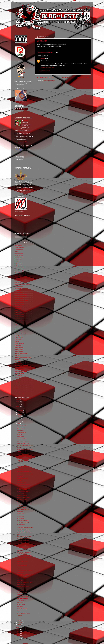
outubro (20, 412)
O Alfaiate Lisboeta (19, 330)
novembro (20, 410)
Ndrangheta (18, 326)
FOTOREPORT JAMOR (23, 441)
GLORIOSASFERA (19, 304)
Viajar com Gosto (19, 381)
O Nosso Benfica (19, 338)
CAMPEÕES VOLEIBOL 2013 (25, 582)
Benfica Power (18, 259)
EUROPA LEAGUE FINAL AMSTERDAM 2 (24, 489)
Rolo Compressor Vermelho (21, 365)
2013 (18, 406)
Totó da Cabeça (19, 377)
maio (19, 423)
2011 (18, 629)
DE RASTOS (21, 514)
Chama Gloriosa (19, 273)
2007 (18, 638)
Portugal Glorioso (19, 350)
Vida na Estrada (19, 383)
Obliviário (17, 342)
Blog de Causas (19, 263)
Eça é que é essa (19, 293)
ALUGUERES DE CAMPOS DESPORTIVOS (24, 553)
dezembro (20, 408)
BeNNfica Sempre (19, 257)
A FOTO (19, 452)
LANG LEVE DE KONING (24, 613)
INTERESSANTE (22, 507)
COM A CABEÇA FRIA (23, 443)
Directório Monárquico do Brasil (22, 285)
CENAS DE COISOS (23, 478)
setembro (20, 415)
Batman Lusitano (19, 255)
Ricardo (43, 59)
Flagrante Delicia (19, 298)
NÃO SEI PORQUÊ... (23, 566)
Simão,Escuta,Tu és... (20, 367)
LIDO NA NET (42, 41)
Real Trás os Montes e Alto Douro (23, 357)
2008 (18, 636)
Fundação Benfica (19, 302)
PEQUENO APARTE (22, 592)
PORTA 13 (20, 550)
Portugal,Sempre (19, 352)
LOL (18, 534)
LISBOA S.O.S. (18, 312)
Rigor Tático (18, 361)
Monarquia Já (18, 322)
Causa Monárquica (19, 269)
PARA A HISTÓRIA (22, 439)
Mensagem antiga (83, 77)
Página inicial (65, 77)
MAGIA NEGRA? (22, 483)
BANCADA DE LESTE (23, 562)
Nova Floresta (18, 328)
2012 (18, 627)
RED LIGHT (20, 590)
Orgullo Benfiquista (19, 344)
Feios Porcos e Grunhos (21, 296)
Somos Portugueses (20, 369)
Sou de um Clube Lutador (21, 371)
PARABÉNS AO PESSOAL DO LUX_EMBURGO (25, 575)
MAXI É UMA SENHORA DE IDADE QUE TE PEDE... (24, 556)
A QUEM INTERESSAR (23, 510)
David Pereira (18, 283)
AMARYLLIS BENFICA (23, 541)
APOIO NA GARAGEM (23, 523)
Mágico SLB (18, 324)
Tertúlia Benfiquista (19, 373)
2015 (18, 402)
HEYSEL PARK (21, 428)
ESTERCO (20, 476)
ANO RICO (20, 481)
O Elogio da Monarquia (20, 334)
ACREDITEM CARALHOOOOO (25, 528)
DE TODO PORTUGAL (23, 520)
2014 (18, 404)
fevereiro (20, 622)
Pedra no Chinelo (19, 348)
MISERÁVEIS (21, 572)
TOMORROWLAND (22, 464)
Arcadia (17, 251)
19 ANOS (20, 615)
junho (19, 421)
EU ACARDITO (21, 525)
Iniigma (16, 310)
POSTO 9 (20, 448)
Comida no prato (19, 277)
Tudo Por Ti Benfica (19, 379)
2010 (18, 632)
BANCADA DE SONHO (23, 597)
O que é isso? (18, 340)
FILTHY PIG (20, 578)
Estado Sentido (18, 289)
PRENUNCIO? (21, 518)
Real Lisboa (18, 355)
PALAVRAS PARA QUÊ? (24, 497)
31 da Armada (18, 245)
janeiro (19, 624)
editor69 (26, 120)
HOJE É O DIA (21, 604)
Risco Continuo (18, 363)
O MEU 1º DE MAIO (22, 609)
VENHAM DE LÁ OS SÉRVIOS (25, 450)
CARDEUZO (21, 437)
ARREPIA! (20, 594)
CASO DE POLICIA (22, 495)
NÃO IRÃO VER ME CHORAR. (25, 570)
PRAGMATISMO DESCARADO (25, 474)
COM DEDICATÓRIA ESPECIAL (23, 599)
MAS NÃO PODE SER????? (25, 532)
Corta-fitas (17, 279)
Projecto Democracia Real (21, 354)
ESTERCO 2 (21, 470)
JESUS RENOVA (22, 432)
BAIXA (19, 611)
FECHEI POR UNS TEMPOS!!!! (25, 445)
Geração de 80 (18, 306)
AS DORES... (21, 430)
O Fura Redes (18, 336)
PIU (18, 564)
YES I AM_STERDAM (23, 545)
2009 (18, 634)
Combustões (18, 275)
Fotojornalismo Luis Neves (21, 300)
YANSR (17, 389)
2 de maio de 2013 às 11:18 (47, 68)
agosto (19, 417)
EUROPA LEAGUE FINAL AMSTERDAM (24, 492)
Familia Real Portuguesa (21, 295)
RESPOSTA (20, 512)
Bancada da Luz (19, 253)
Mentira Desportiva (19, 316)
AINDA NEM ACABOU (23, 458)
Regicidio (17, 359)
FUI (18, 502)
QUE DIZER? (21, 602)
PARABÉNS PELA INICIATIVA (25, 543)
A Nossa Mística (19, 249)
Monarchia (17, 318)
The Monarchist (18, 375)
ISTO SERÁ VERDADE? (23, 539)
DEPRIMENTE (21, 585)
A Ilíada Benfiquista (19, 247)
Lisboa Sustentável (19, 314)
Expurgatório (18, 291)
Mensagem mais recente (45, 77)
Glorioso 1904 (18, 308)
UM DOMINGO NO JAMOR (24, 454)
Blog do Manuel (18, 265)
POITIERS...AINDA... (23, 500)
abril (19, 618)
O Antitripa (17, 332)
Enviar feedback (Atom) (49, 81)
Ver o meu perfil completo (21, 142)
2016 (18, 400)
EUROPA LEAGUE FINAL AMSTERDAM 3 (24, 485)
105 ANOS (20, 580)
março (19, 620)
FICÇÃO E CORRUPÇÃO (24, 530)
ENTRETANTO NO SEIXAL (24, 536)
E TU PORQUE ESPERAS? (24, 472)
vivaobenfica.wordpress (20, 393)
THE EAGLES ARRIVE (23, 547)
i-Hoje (16, 391)
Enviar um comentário (44, 71)
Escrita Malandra (19, 287)
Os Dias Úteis (18, 346)
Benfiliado (17, 261)
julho (19, 419)
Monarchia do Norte (20, 320)
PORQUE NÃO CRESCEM (24, 456)
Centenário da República (21, 271)
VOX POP (20, 435)
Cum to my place (19, 281)
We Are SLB (18, 385)
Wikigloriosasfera (19, 387)
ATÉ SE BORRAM (22, 425)
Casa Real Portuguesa (20, 267)
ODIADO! (20, 568)
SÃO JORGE (21, 516)
